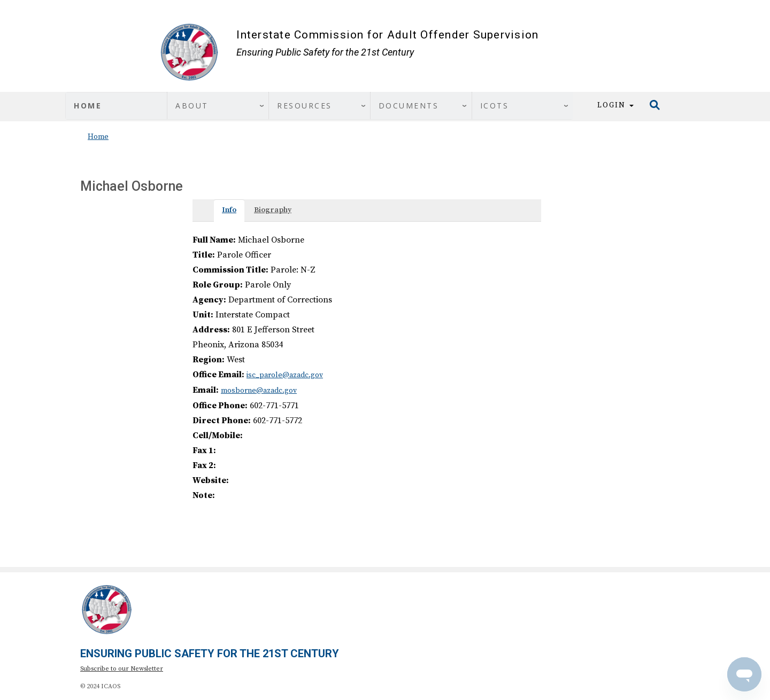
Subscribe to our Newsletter (122, 669)
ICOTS (495, 106)
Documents (409, 106)
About (192, 106)
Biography (273, 210)
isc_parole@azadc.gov (285, 375)
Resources (305, 106)
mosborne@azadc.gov (259, 391)
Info (229, 210)
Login (615, 105)
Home (88, 106)
